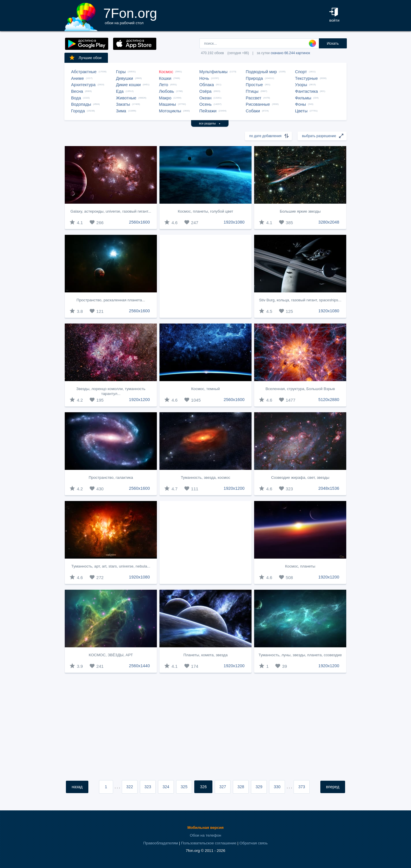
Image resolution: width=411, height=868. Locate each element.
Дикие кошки (128, 85)
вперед (333, 787)
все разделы (210, 123)
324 (166, 787)
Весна (77, 91)
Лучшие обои (85, 58)
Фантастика (306, 91)
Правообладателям (161, 843)
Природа (254, 78)
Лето (163, 85)
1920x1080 (234, 222)
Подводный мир (261, 72)
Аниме (77, 78)
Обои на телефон (206, 835)
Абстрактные (84, 72)
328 (241, 787)
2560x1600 (139, 222)
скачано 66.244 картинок (290, 53)
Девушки (124, 78)
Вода (76, 98)
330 (277, 787)
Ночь (204, 78)
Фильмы (303, 98)
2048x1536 (329, 488)
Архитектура (83, 85)
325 (184, 787)
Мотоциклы (170, 111)
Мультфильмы (213, 72)
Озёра (205, 91)
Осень (205, 104)
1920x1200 (139, 400)
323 (148, 787)
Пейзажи (208, 111)
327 (223, 787)
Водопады (81, 104)
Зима (121, 111)
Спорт (301, 72)
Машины (167, 104)
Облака (207, 85)
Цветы (301, 111)
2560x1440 (139, 666)
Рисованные (258, 104)
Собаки (253, 111)
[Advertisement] (205, 276)
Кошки (165, 78)
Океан (205, 98)
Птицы (252, 91)
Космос (166, 72)
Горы (121, 72)
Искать (333, 43)
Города (78, 111)
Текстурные (306, 78)
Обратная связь (254, 843)
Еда (120, 91)
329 (259, 787)
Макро (165, 98)
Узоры (301, 85)
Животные (126, 98)
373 (301, 787)
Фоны (300, 104)
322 (130, 787)
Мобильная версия (205, 828)
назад (77, 787)
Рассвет (254, 98)
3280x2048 (329, 222)
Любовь (167, 91)
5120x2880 (329, 400)
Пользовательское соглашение (209, 843)
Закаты (123, 104)
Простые (254, 85)
